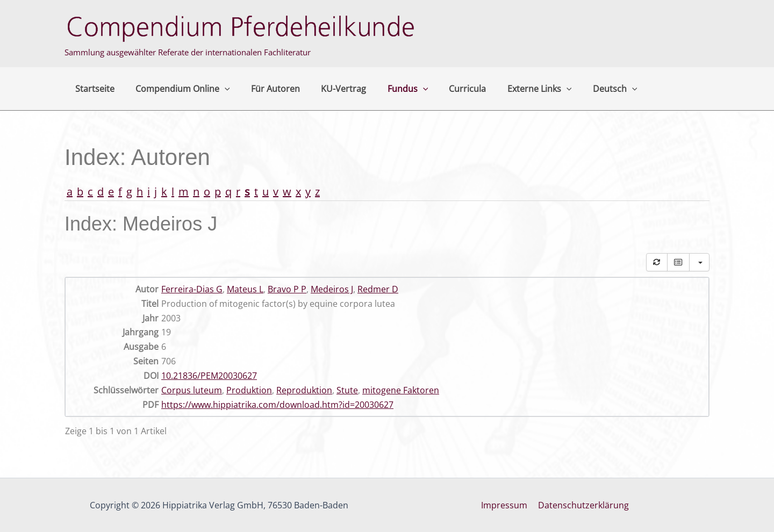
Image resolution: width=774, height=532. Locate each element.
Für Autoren (266, 89)
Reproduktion (304, 390)
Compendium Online (177, 89)
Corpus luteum (192, 390)
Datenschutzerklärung (582, 505)
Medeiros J (332, 289)
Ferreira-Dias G (192, 289)
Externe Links (514, 89)
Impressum (505, 505)
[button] (219, 89)
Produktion (249, 390)
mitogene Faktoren (401, 390)
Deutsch (586, 89)
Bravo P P (287, 289)
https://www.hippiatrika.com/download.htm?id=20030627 (277, 405)
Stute (347, 390)
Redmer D (378, 289)
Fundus (390, 89)
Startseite (93, 89)
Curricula (446, 89)
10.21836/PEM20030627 (209, 376)
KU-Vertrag (330, 89)
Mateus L (245, 289)
